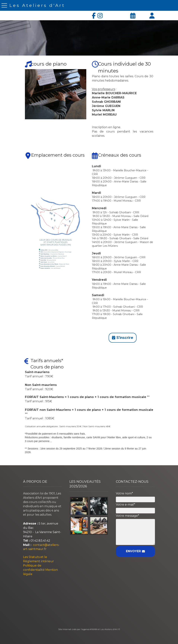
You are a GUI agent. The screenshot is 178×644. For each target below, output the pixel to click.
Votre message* (128, 516)
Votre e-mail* (126, 505)
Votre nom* (124, 493)
